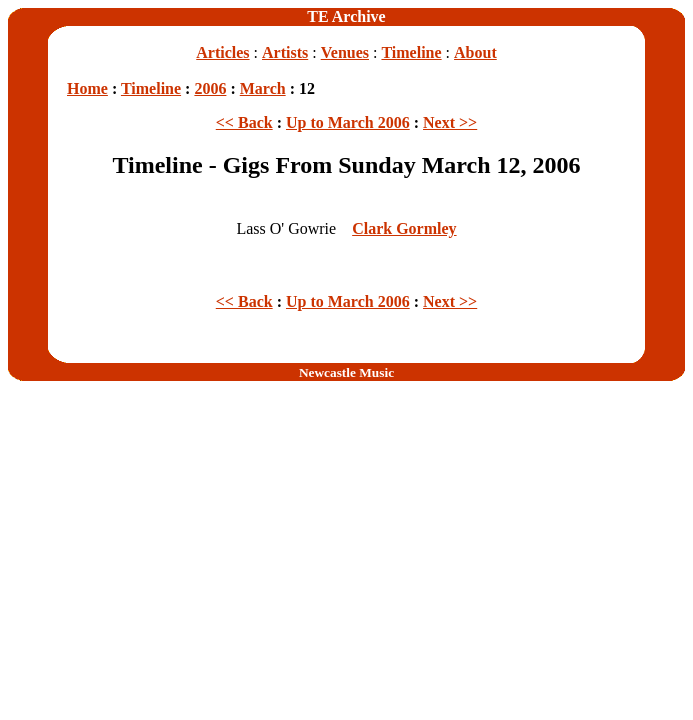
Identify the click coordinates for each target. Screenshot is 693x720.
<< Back (244, 122)
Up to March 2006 (348, 122)
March (263, 88)
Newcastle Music (346, 372)
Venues (345, 52)
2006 (210, 88)
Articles (222, 52)
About (475, 52)
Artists (285, 52)
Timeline (411, 52)
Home (87, 88)
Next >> (450, 122)
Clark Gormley (404, 228)
